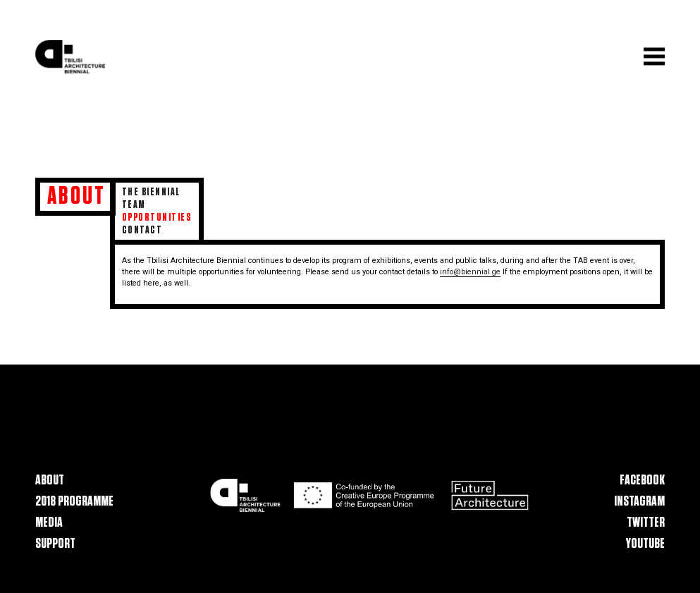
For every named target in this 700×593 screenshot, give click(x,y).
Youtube (645, 544)
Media (49, 522)
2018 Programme (74, 501)
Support (55, 544)
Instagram (639, 501)
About (50, 481)
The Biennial (151, 192)
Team (134, 205)
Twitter (646, 522)
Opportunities (157, 218)
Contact (142, 230)
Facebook (642, 481)
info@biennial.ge (470, 272)
